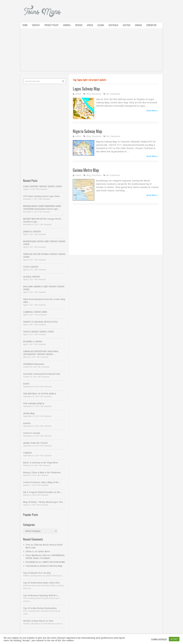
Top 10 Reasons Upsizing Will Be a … (42, 595)
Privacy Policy (52, 25)
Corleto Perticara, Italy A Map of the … (42, 482)
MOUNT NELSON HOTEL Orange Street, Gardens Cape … (42, 220)
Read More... (153, 111)
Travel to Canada (32, 433)
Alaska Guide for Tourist (35, 443)
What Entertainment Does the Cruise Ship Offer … (44, 301)
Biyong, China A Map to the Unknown (42, 472)
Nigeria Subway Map (87, 131)
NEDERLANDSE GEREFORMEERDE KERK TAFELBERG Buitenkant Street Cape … (42, 208)
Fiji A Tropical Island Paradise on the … (43, 492)
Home (25, 25)
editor (78, 94)
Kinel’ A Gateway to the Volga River (41, 463)
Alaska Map (29, 413)
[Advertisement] (91, 51)
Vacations (97, 94)
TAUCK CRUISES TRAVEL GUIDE (38, 332)
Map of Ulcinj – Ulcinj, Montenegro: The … (44, 502)
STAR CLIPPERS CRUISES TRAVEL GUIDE (42, 186)
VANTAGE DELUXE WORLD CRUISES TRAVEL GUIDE (44, 256)
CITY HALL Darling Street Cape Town (41, 196)
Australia (113, 25)
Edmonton (151, 25)
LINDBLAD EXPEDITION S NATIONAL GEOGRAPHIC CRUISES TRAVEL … (41, 353)
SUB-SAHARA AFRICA (34, 403)
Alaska (101, 25)
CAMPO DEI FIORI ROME (53, 562)
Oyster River (44, 551)
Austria (127, 25)
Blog (89, 94)
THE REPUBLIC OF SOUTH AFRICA (40, 394)
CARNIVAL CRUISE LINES (35, 312)
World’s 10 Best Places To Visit (38, 621)
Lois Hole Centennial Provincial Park (42, 374)
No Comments (113, 94)
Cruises (79, 25)
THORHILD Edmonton (34, 364)
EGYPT (26, 384)
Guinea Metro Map (86, 170)
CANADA (27, 453)
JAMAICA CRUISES (32, 232)
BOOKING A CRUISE (33, 341)
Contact (36, 25)
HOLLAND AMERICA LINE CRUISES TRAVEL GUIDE (44, 288)
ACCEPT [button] (174, 639)
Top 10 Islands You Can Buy (37, 573)
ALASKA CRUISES (32, 277)
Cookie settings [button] (159, 639)
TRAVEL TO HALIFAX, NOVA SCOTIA (40, 322)
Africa (90, 25)
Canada (138, 25)
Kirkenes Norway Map (51, 566)
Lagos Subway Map (86, 89)
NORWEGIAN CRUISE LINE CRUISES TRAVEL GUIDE (44, 243)
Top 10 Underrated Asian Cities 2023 (41, 583)
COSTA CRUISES (31, 267)
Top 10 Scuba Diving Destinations (40, 608)
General (67, 25)
